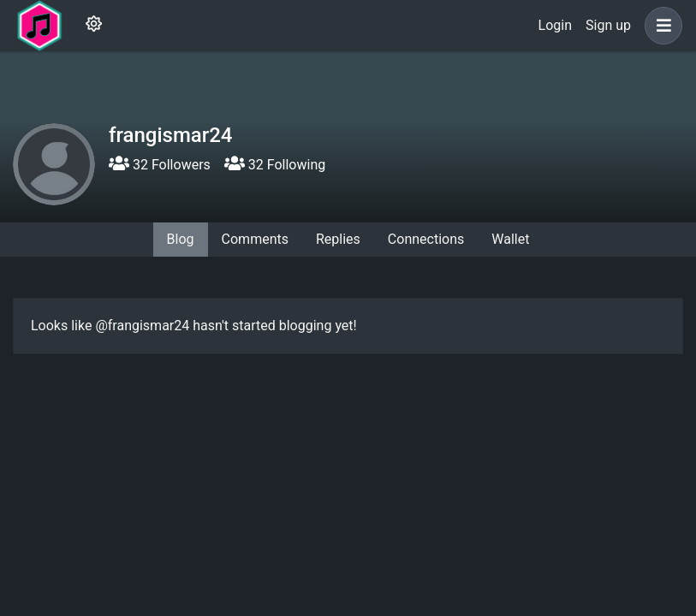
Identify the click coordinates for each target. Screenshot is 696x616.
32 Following (275, 165)
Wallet (510, 239)
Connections (426, 239)
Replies (338, 239)
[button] (660, 26)
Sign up (608, 25)
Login (555, 25)
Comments (255, 239)
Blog (181, 239)
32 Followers (160, 165)
